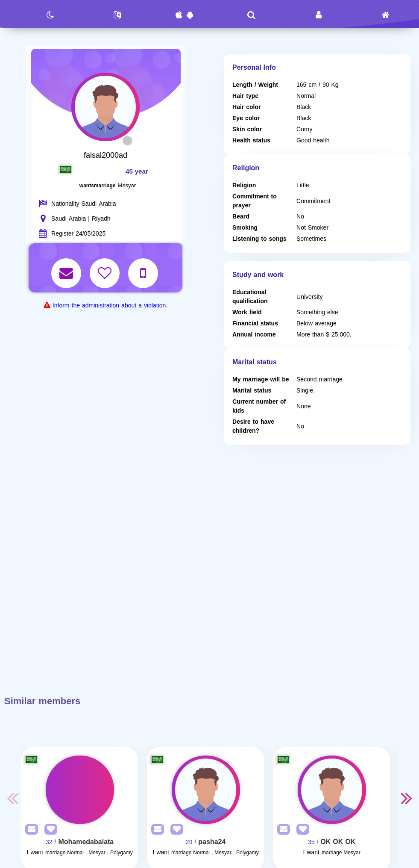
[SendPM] (29, 830)
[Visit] (80, 790)
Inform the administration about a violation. (110, 306)
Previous (12, 798)
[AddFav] (49, 830)
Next (407, 798)
